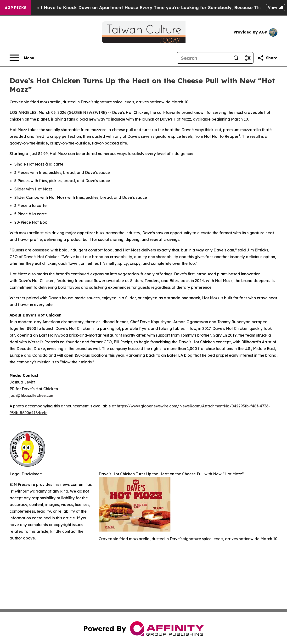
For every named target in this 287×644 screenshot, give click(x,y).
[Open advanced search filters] (248, 58)
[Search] (204, 58)
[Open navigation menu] (22, 58)
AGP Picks (16, 8)
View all (275, 7)
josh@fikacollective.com (32, 395)
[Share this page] (267, 58)
